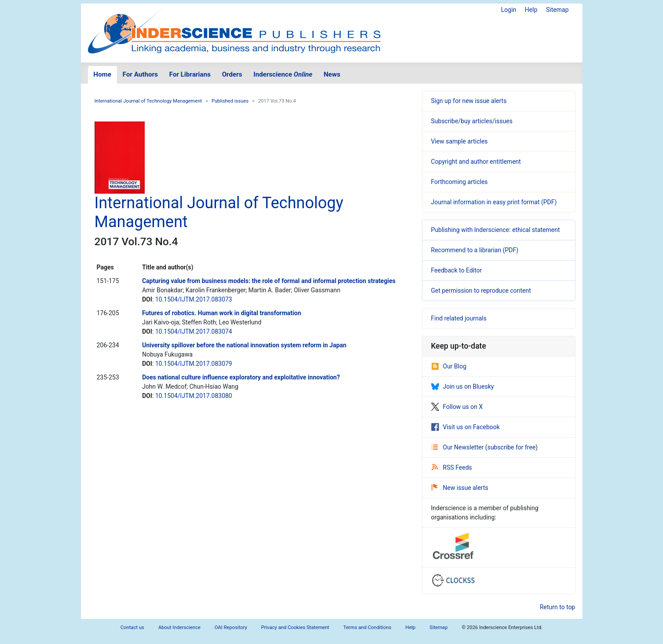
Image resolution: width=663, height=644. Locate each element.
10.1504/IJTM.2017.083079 (194, 364)
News (332, 74)
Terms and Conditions (367, 627)
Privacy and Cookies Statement (295, 627)
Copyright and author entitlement (476, 162)
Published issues (230, 101)
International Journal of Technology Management (148, 101)
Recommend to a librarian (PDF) (475, 250)
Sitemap (557, 10)
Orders (232, 74)
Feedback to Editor (457, 270)
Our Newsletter (458, 447)
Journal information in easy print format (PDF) (494, 202)
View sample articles (460, 141)
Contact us (132, 627)
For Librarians (190, 74)
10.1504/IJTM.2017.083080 (194, 396)
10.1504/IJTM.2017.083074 (194, 331)
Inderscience (283, 74)
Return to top (558, 607)
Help (531, 10)
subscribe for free (512, 447)
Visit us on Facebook (465, 427)
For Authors (140, 74)
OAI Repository (231, 627)
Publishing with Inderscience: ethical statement (496, 230)
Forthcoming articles (460, 182)
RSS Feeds (452, 467)
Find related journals (459, 318)
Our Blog (449, 366)
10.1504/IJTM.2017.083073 (194, 299)
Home (102, 74)
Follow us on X (457, 407)
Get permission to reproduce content (481, 291)
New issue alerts (460, 488)
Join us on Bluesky (463, 386)
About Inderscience (179, 627)
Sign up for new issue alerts (469, 101)
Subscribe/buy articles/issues (472, 121)
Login (509, 10)
